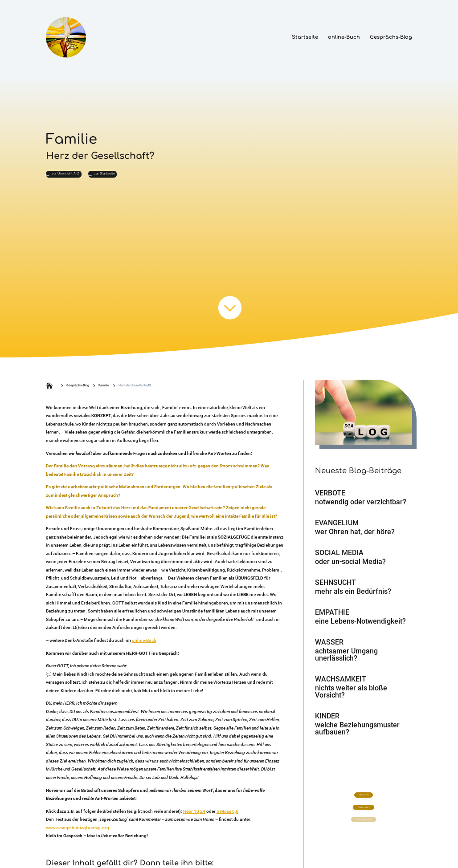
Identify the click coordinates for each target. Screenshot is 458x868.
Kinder (327, 721)
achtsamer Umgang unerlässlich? (346, 659)
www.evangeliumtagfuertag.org (78, 833)
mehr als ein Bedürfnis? (353, 596)
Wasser (329, 647)
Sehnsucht (335, 587)
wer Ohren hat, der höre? (355, 537)
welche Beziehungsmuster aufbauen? (357, 733)
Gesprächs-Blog (391, 37)
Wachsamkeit (341, 684)
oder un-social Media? (350, 566)
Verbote (330, 498)
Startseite (305, 37)
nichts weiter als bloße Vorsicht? (351, 696)
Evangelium (337, 528)
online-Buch (344, 37)
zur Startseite (149, 177)
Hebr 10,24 (194, 816)
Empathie (332, 617)
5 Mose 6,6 (227, 816)
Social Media (339, 558)
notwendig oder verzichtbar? (361, 507)
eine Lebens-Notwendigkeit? (360, 626)
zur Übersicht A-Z (82, 177)
